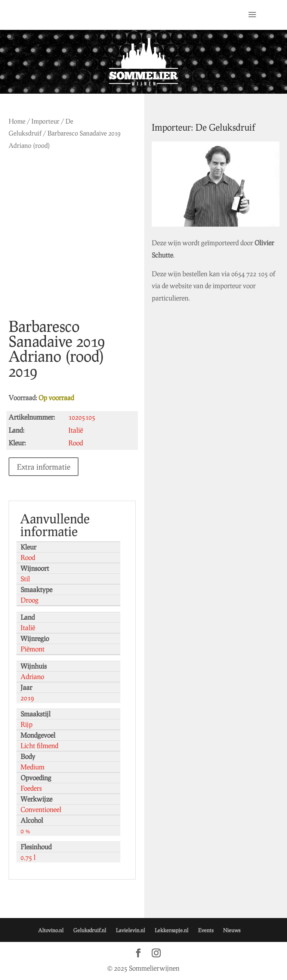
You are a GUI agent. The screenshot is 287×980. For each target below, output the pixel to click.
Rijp (27, 724)
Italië (28, 628)
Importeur (45, 121)
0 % (25, 831)
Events (206, 930)
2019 (27, 698)
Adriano (32, 676)
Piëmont (33, 649)
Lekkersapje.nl (172, 930)
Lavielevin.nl (130, 930)
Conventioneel (41, 809)
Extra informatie (44, 467)
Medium (33, 767)
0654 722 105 (250, 274)
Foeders (31, 788)
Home (17, 121)
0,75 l (28, 857)
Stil (25, 579)
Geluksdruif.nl (90, 930)
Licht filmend (39, 746)
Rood (28, 557)
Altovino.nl (51, 930)
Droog (30, 600)
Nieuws (232, 930)
